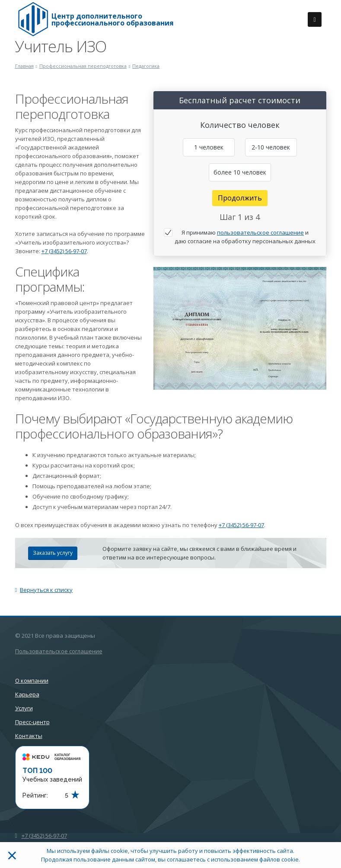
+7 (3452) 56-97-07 (64, 251)
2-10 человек (271, 147)
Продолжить (240, 198)
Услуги (24, 708)
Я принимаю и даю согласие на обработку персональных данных (245, 237)
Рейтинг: (35, 795)
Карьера (27, 694)
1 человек (209, 147)
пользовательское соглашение (260, 232)
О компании (32, 680)
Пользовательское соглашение (59, 651)
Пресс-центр (32, 722)
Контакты (29, 736)
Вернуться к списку (44, 590)
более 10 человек (240, 172)
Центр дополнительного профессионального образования (113, 19)
